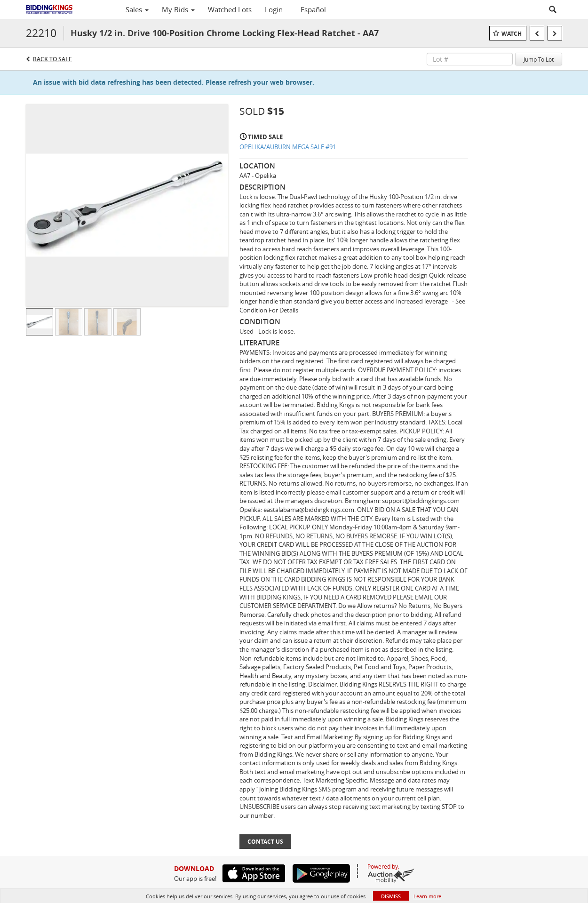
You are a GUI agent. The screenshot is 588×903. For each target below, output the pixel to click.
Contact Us (265, 842)
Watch (512, 34)
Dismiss (391, 896)
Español (313, 9)
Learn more (427, 896)
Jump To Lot (539, 59)
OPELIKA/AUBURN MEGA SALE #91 (288, 147)
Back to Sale (52, 59)
